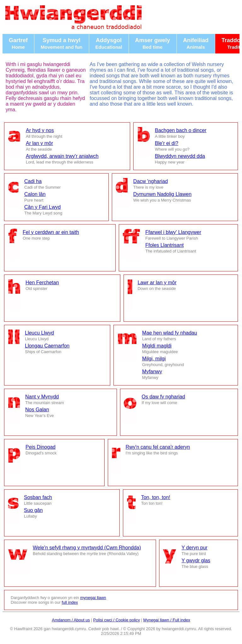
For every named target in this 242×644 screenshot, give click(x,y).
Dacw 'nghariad (151, 181)
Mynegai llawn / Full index (167, 620)
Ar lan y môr (39, 143)
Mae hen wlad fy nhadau (170, 333)
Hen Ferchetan (42, 283)
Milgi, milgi (154, 359)
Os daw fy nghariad (164, 397)
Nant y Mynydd (42, 397)
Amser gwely (153, 43)
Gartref (18, 43)
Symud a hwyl (62, 43)
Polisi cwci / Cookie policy (117, 620)
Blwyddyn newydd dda (180, 156)
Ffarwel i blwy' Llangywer (173, 232)
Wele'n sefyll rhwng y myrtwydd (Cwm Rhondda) (87, 548)
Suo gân (33, 510)
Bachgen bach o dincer (181, 130)
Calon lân (35, 194)
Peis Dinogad (40, 447)
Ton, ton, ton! (156, 497)
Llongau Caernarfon (47, 346)
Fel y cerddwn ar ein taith (51, 232)
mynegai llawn (93, 598)
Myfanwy (152, 372)
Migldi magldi (157, 346)
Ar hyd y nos (40, 130)
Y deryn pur (194, 548)
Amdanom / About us (71, 620)
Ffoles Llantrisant (164, 245)
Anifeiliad (196, 43)
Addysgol (109, 43)
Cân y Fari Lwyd (43, 207)
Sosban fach (38, 497)
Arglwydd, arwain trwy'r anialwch (62, 156)
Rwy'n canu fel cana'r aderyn (158, 447)
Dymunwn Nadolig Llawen (162, 194)
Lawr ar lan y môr (157, 283)
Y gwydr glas (196, 561)
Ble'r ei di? (167, 143)
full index (70, 602)
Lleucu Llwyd (40, 333)
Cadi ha (33, 181)
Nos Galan (37, 410)
